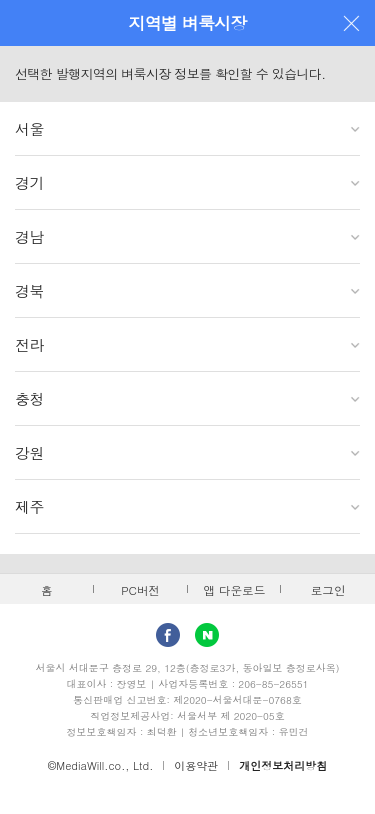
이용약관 (196, 765)
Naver (207, 635)
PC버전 (140, 590)
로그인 (328, 590)
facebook (168, 635)
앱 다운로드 (234, 590)
